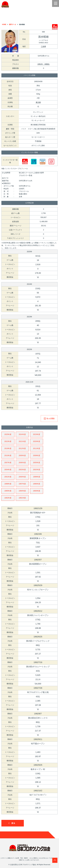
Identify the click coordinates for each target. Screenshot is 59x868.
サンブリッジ (38, 112)
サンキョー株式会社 (38, 116)
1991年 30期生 (43, 64)
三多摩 (43, 46)
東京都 (38, 102)
